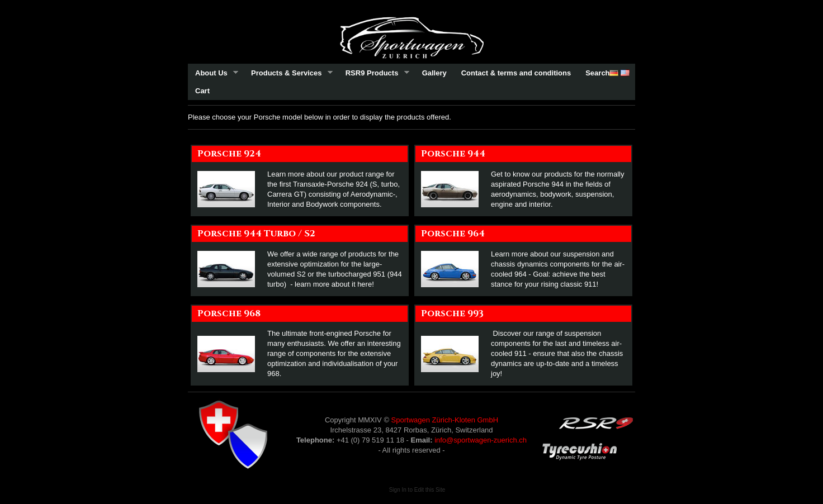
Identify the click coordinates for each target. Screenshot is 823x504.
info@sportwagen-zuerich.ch (481, 440)
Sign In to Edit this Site (417, 490)
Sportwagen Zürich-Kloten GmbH (445, 420)
